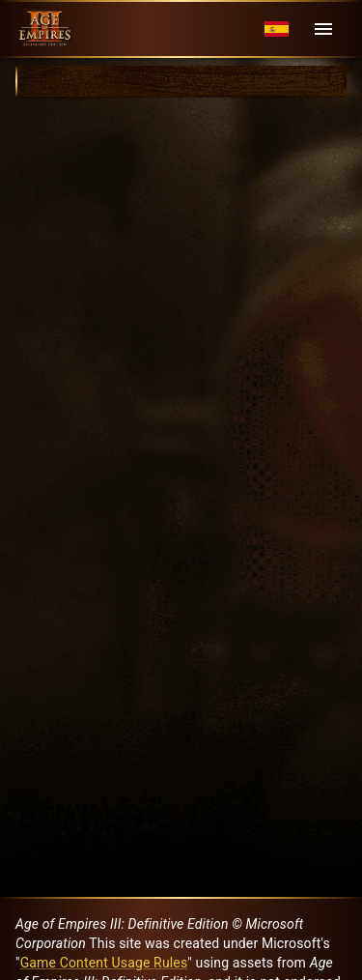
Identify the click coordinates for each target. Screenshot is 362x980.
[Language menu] (277, 29)
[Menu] (323, 29)
